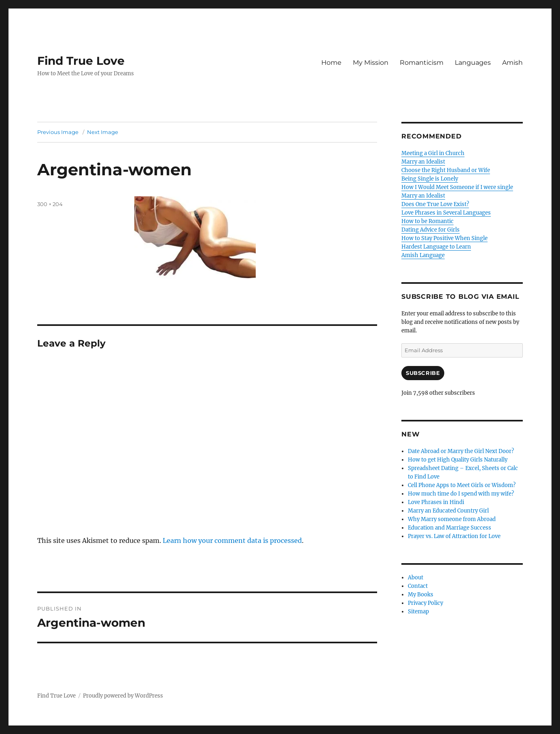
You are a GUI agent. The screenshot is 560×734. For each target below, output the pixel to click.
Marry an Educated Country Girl (448, 511)
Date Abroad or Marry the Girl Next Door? (461, 451)
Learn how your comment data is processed (232, 540)
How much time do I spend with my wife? (461, 494)
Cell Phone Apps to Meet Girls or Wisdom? (462, 485)
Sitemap (418, 612)
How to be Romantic (427, 221)
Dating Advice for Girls (431, 230)
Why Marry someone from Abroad (452, 519)
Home (331, 63)
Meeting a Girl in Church (433, 153)
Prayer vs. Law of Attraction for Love (454, 536)
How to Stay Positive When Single (444, 238)
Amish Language (423, 255)
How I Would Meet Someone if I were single (457, 187)
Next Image (103, 132)
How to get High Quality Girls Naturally (458, 460)
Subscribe (423, 373)
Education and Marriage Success (450, 528)
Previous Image (58, 132)
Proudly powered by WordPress (123, 696)
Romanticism (422, 63)
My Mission (371, 63)
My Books (421, 595)
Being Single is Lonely (430, 179)
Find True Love (81, 61)
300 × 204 (50, 204)
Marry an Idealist (423, 162)
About (416, 578)
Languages (473, 63)
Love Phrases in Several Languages (446, 213)
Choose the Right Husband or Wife (446, 170)
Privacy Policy (425, 603)
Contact (418, 586)
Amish (512, 63)
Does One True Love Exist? (435, 204)
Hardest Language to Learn (436, 247)
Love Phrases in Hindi (436, 502)
